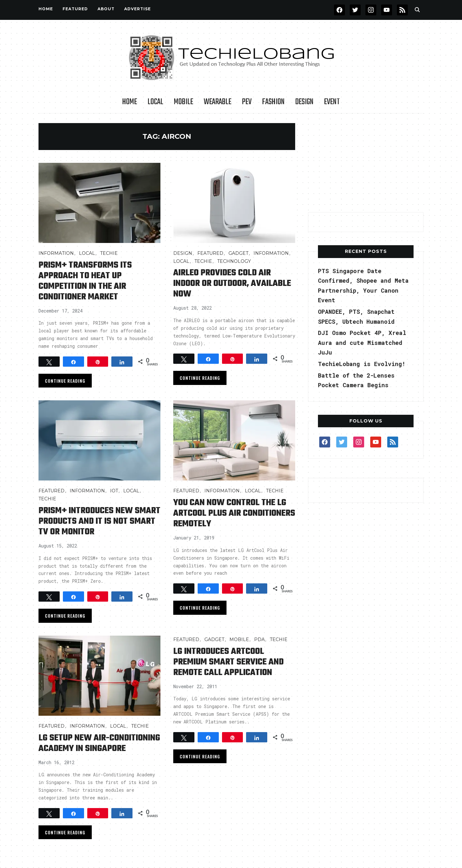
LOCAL (155, 102)
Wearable (218, 102)
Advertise (137, 9)
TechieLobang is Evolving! (362, 364)
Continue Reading (65, 381)
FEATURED (75, 9)
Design (304, 102)
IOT (114, 491)
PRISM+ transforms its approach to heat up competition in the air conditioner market (85, 281)
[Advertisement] (366, 163)
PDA (259, 639)
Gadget (238, 253)
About (106, 9)
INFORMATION (56, 253)
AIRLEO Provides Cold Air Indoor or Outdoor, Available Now (232, 284)
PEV (247, 102)
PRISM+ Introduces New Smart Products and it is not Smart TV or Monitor (99, 521)
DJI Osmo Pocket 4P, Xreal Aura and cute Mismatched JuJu (362, 342)
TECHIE (109, 253)
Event (332, 102)
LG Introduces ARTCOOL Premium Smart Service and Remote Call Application (228, 662)
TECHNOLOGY (234, 261)
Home (46, 9)
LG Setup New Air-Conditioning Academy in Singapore (99, 743)
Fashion (273, 102)
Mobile (184, 102)
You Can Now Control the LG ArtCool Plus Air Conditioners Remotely (234, 513)
